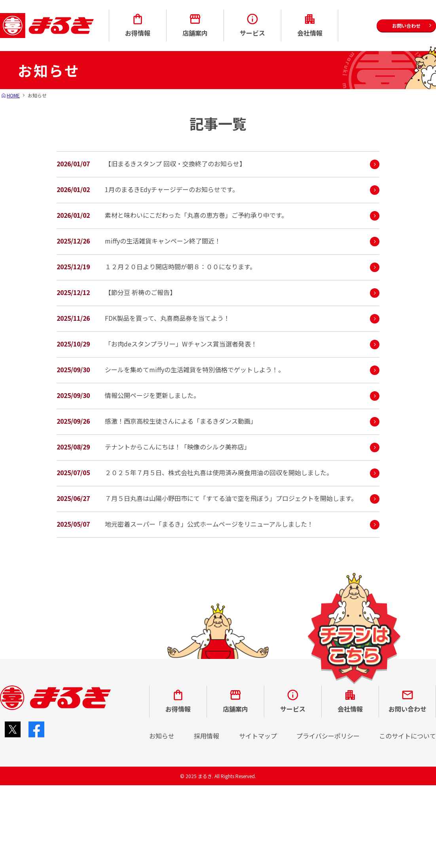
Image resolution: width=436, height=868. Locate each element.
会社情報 (310, 25)
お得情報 (138, 25)
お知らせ (162, 736)
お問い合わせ (408, 701)
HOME (13, 95)
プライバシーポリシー (328, 736)
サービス (252, 25)
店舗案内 (195, 25)
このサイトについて (408, 736)
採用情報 (207, 736)
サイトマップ (258, 736)
